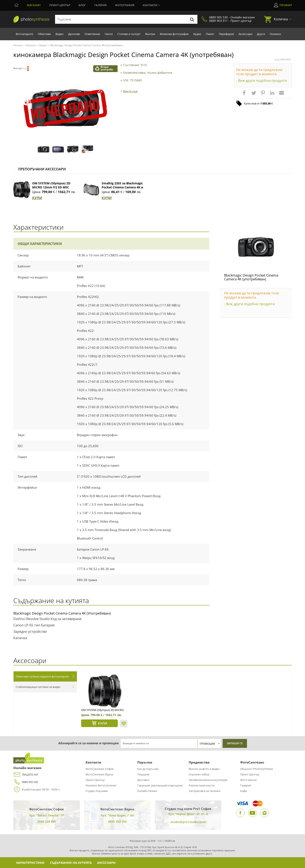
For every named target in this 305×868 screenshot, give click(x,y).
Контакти (150, 5)
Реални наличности (202, 785)
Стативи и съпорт (129, 34)
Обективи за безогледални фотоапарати (42, 676)
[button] (245, 95)
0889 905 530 (26, 782)
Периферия (226, 34)
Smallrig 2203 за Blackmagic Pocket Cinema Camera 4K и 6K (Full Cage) (122, 187)
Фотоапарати (24, 34)
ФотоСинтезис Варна (99, 774)
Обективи (44, 34)
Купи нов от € (258, 103)
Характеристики (30, 863)
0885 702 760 (117, 821)
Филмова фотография (174, 34)
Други (261, 34)
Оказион (275, 34)
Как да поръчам (148, 769)
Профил (286, 5)
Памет (210, 34)
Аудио (197, 34)
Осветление (92, 34)
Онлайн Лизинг (147, 791)
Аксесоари (245, 34)
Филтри (150, 34)
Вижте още (130, 91)
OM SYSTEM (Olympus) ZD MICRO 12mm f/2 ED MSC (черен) (51, 187)
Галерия (100, 5)
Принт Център (95, 780)
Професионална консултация (208, 780)
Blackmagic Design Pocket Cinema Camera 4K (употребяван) (251, 277)
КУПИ (37, 198)
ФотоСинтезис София (100, 769)
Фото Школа (248, 780)
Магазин (34, 5)
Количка (281, 19)
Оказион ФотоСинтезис (101, 785)
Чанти (109, 34)
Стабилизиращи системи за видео (38, 687)
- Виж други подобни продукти (261, 81)
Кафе (243, 791)
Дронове (74, 34)
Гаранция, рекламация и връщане (160, 785)
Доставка (143, 780)
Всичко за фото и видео (204, 769)
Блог (82, 5)
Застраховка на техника (204, 791)
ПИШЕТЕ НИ (26, 775)
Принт (60, 5)
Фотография (125, 5)
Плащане (143, 774)
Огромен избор (199, 774)
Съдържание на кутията (71, 863)
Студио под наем (97, 791)
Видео (60, 34)
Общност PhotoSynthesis (257, 769)
